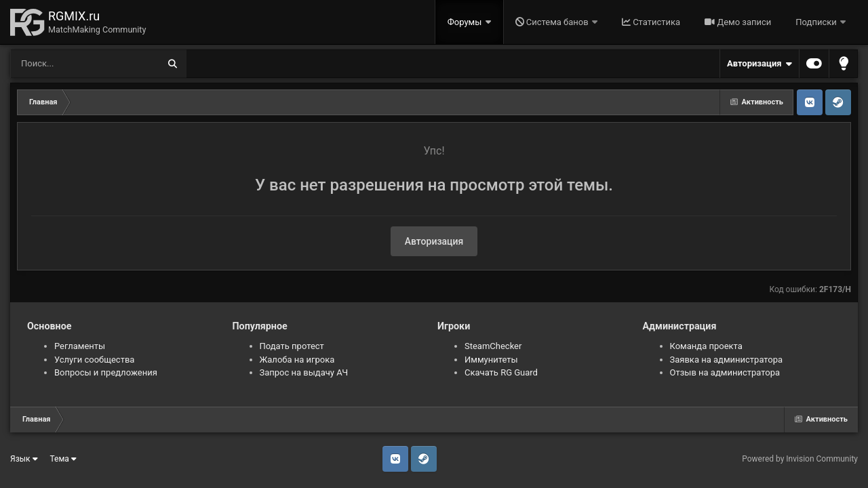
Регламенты (80, 346)
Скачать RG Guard (501, 372)
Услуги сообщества (94, 360)
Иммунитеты (491, 360)
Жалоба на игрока (297, 360)
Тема (63, 459)
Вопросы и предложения (106, 372)
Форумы (466, 22)
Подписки (817, 22)
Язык (24, 459)
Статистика (651, 22)
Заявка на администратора (727, 360)
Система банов (553, 22)
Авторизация (759, 64)
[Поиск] (59, 64)
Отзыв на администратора (725, 372)
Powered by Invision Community (800, 459)
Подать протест (292, 346)
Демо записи (738, 22)
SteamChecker (493, 346)
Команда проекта (706, 346)
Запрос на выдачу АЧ (304, 372)
